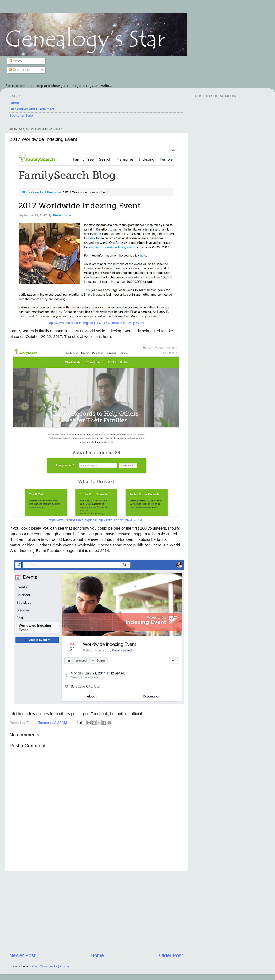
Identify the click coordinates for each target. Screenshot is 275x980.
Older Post (171, 955)
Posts (15, 61)
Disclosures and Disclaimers (32, 109)
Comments (19, 70)
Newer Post (22, 955)
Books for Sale (21, 116)
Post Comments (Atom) (50, 966)
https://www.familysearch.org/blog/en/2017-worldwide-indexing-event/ (96, 323)
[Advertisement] (96, 912)
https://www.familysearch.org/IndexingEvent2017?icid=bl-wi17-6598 (96, 520)
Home (14, 103)
